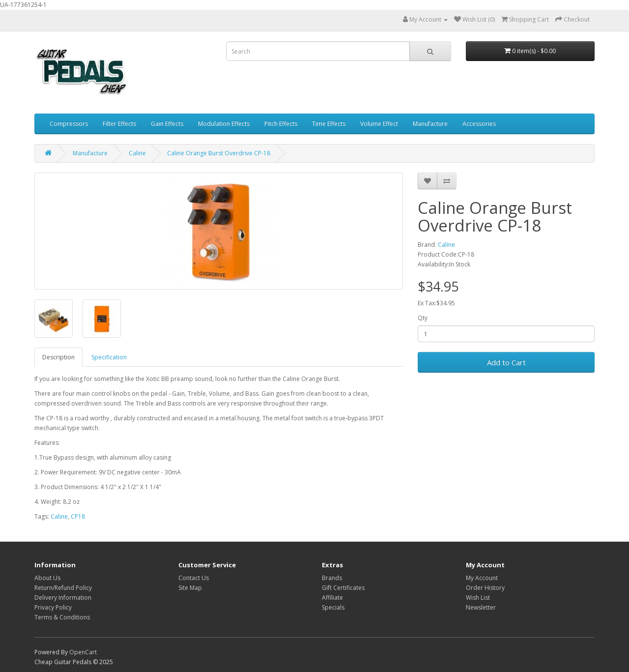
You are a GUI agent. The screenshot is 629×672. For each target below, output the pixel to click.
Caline (137, 153)
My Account (482, 578)
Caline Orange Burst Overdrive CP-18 (219, 153)
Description (58, 357)
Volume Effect (379, 124)
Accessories (479, 124)
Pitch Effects (281, 124)
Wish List (478, 598)
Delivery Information (63, 598)
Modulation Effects (224, 124)
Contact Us (194, 578)
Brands (332, 578)
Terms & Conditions (62, 617)
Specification (109, 357)
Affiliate (332, 598)
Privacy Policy (53, 607)
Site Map (190, 588)
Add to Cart (506, 362)
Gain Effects (167, 124)
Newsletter (481, 607)
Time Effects (329, 124)
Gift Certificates (343, 588)
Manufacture (430, 124)
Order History (485, 588)
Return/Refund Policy (63, 588)
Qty (423, 318)
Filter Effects (119, 124)
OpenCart (83, 652)
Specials (333, 607)
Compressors (69, 124)
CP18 (78, 516)
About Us (47, 578)
